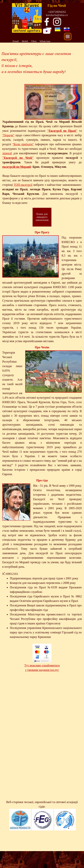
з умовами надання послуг (42, 670)
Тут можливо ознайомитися (42, 665)
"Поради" (8, 135)
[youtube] (47, 31)
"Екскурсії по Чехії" (18, 158)
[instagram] (57, 22)
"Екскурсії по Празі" (62, 131)
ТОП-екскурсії (23, 185)
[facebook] (47, 22)
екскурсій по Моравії (17, 167)
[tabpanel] (36, 41)
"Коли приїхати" (23, 144)
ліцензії (7, 153)
